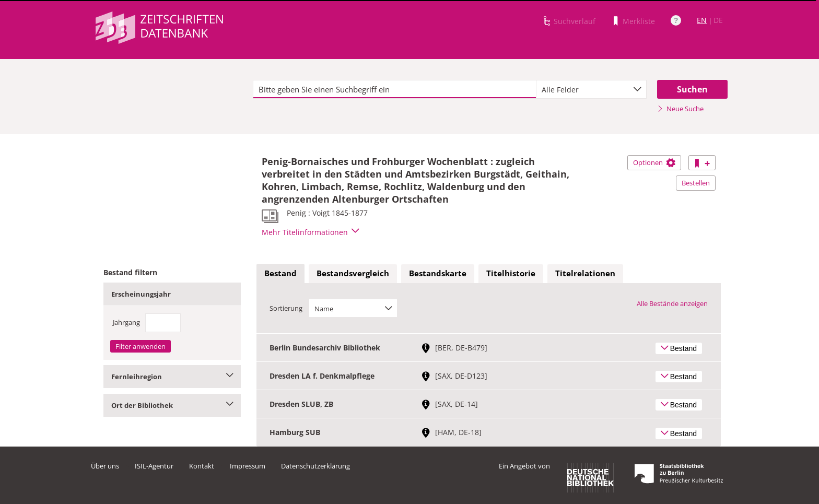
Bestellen (696, 183)
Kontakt (202, 466)
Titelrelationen (585, 273)
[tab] (280, 274)
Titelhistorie (511, 273)
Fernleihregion (172, 377)
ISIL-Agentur (154, 466)
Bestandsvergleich (353, 273)
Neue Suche (680, 109)
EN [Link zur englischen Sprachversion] (702, 20)
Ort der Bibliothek (172, 405)
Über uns (105, 466)
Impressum (248, 466)
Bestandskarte (438, 273)
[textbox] (395, 89)
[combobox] (591, 89)
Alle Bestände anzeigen (672, 303)
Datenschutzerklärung (315, 466)
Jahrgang (126, 322)
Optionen (654, 162)
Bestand (280, 273)
